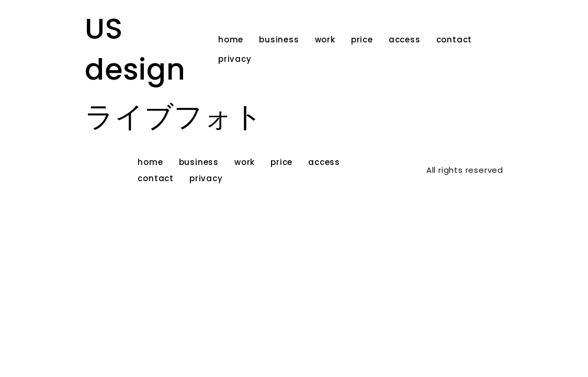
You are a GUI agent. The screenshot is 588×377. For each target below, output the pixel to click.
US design (135, 49)
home (231, 40)
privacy (235, 59)
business (279, 40)
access (405, 40)
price (362, 40)
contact (454, 40)
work (325, 40)
